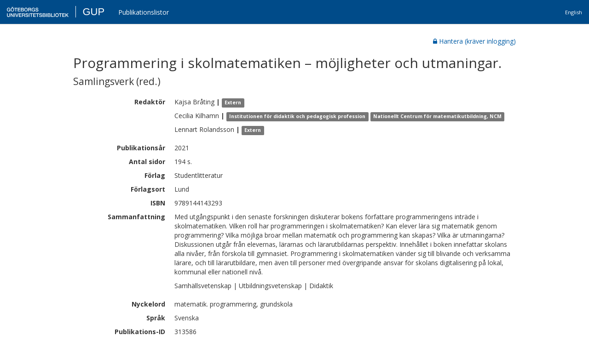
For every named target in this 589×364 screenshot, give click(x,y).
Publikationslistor (144, 12)
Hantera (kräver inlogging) (474, 41)
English (574, 12)
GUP (93, 12)
